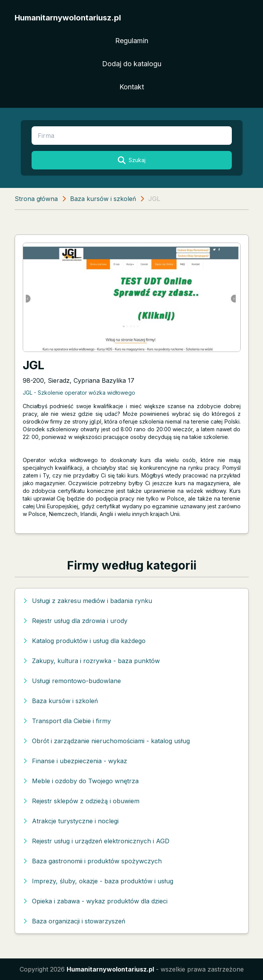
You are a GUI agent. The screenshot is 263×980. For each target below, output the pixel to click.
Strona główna (36, 199)
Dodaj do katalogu (132, 64)
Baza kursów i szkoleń (103, 199)
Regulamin (132, 41)
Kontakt (132, 87)
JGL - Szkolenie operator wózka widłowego (79, 393)
